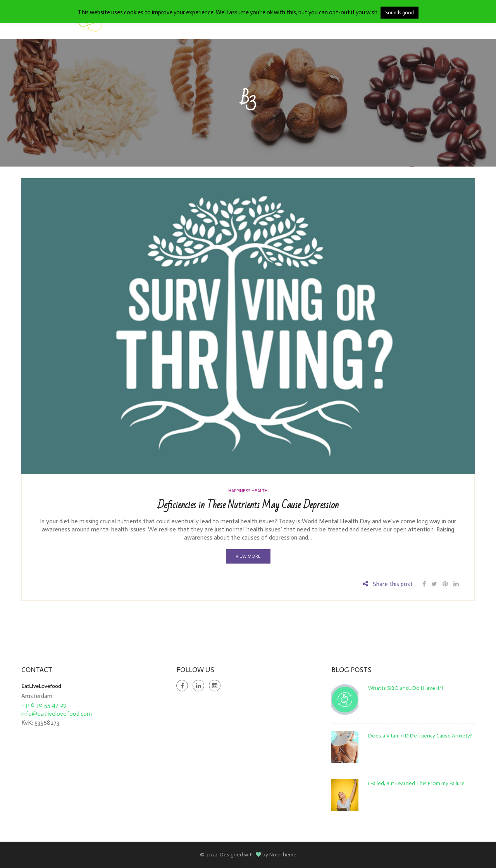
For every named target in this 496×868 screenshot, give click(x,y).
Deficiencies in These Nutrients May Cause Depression (248, 505)
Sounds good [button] (400, 13)
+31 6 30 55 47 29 (44, 705)
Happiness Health (248, 491)
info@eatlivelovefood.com (57, 714)
